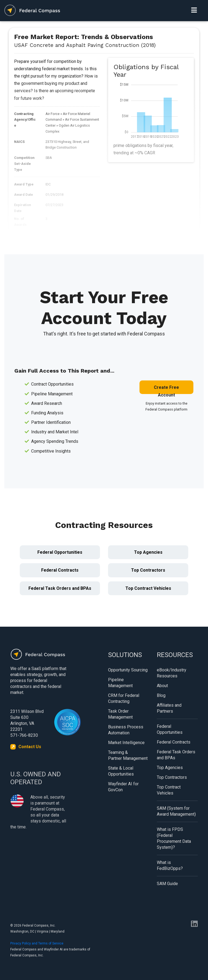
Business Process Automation (126, 730)
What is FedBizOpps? (170, 865)
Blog (161, 695)
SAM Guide (167, 884)
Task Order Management (120, 714)
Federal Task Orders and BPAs (60, 588)
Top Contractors (148, 570)
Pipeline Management (120, 683)
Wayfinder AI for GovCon (123, 787)
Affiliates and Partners (169, 708)
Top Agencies (148, 552)
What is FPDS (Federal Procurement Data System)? (174, 838)
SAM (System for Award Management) (176, 811)
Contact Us (30, 747)
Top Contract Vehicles (148, 588)
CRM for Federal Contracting (124, 698)
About (162, 686)
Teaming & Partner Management (128, 755)
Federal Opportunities (60, 552)
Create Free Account (166, 389)
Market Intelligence (126, 743)
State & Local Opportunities (121, 771)
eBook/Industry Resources (172, 673)
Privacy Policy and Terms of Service (37, 943)
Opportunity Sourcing (128, 670)
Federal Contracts (60, 570)
